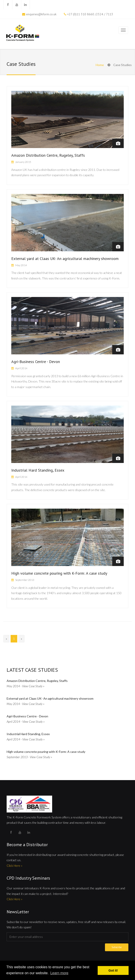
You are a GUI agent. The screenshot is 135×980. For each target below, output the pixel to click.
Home (100, 65)
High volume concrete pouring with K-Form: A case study (59, 573)
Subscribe (117, 947)
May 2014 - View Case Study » (26, 686)
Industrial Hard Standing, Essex (38, 470)
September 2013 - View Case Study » (29, 757)
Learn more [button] (59, 973)
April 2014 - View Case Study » (26, 721)
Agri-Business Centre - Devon (36, 362)
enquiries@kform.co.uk (41, 14)
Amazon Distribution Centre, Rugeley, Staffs (48, 155)
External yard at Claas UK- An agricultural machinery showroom (65, 259)
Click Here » (14, 866)
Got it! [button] (113, 970)
